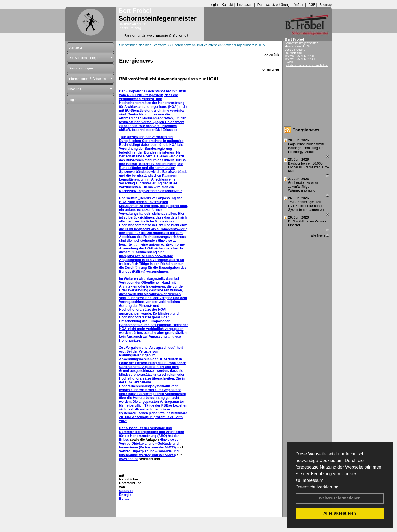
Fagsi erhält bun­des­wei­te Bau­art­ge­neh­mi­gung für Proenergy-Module (306, 148)
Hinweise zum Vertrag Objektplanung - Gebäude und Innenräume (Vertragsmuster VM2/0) (150, 444)
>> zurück (272, 55)
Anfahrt (299, 5)
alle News (320, 235)
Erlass (124, 440)
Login (214, 5)
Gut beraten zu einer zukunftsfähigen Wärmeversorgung (303, 187)
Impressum (312, 480)
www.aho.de (129, 459)
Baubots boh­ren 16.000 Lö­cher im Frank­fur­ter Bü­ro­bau (308, 167)
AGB (312, 5)
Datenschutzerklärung (317, 487)
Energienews (306, 130)
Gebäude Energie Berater (126, 495)
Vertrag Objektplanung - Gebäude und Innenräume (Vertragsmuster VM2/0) (149, 453)
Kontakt (227, 5)
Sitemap (326, 5)
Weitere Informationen (340, 498)
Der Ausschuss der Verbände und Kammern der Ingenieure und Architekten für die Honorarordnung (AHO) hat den (152, 432)
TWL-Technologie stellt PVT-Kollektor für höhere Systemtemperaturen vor (306, 206)
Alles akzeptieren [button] (340, 513)
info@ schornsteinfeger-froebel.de (307, 65)
